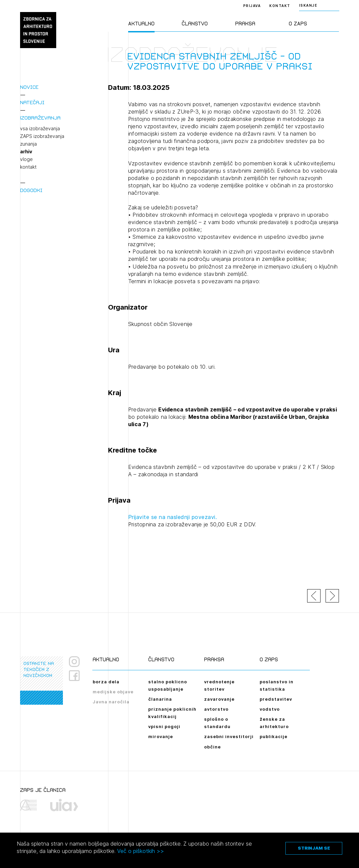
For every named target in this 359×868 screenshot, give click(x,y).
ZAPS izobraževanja (42, 136)
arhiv (26, 152)
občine (212, 747)
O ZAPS (298, 24)
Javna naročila (111, 702)
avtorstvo (216, 709)
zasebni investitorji (229, 736)
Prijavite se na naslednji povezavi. (173, 517)
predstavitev (276, 699)
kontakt (28, 167)
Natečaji (32, 102)
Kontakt (280, 6)
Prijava (252, 6)
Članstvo (195, 24)
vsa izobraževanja (40, 129)
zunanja (28, 144)
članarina (160, 699)
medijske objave (113, 692)
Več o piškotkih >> (141, 851)
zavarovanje (219, 699)
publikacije (274, 736)
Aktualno (141, 24)
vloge (26, 159)
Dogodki (31, 190)
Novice (29, 87)
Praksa (245, 24)
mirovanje (161, 736)
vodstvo (270, 709)
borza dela (106, 682)
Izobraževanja (40, 118)
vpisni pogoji (164, 726)
